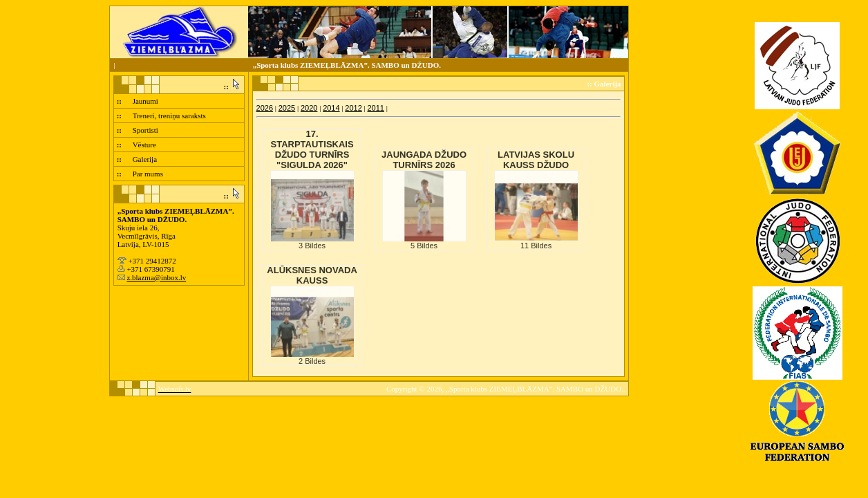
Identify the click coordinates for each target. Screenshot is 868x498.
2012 (353, 108)
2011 (376, 108)
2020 (309, 108)
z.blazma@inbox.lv (156, 277)
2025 (287, 108)
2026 (265, 108)
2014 (331, 108)
